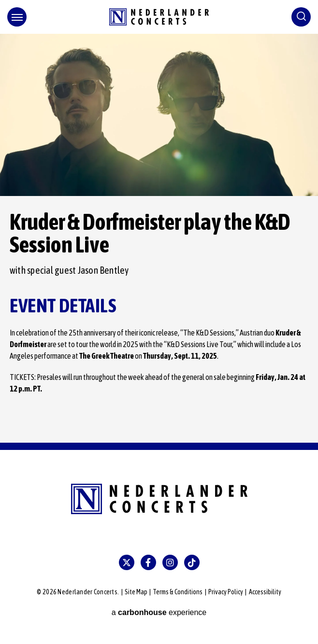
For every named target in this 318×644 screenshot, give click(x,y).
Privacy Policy (226, 592)
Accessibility (265, 592)
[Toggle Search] (301, 17)
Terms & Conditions (178, 592)
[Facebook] (148, 562)
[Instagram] (170, 562)
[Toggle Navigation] (17, 17)
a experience (159, 612)
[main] (159, 238)
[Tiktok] (192, 562)
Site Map (136, 592)
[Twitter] (127, 562)
